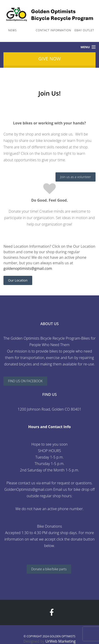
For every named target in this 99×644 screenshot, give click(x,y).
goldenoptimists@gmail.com (28, 268)
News (13, 30)
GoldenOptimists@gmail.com (28, 489)
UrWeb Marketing (60, 641)
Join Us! (26, 30)
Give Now (49, 59)
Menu (85, 47)
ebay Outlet (84, 30)
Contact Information (54, 30)
